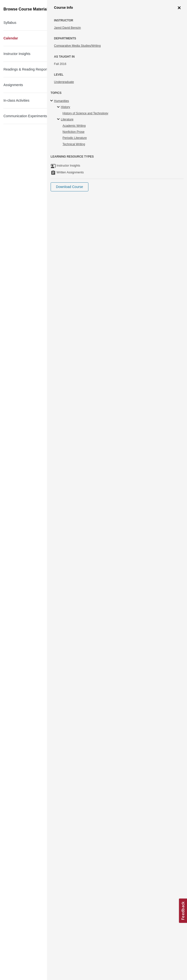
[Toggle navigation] (9, 6)
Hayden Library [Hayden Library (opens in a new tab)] (74, 312)
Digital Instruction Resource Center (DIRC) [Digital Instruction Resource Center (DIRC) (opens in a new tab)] (92, 699)
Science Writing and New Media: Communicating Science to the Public (77, 35)
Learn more (74, 936)
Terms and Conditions (25, 960)
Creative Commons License (28, 953)
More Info (170, 58)
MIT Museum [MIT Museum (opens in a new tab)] (38, 858)
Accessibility (18, 947)
